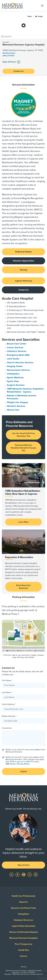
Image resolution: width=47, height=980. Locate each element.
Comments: (7, 728)
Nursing (23, 270)
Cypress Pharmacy (24, 281)
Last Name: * (7, 692)
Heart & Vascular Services (20, 362)
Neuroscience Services (18, 370)
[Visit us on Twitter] (30, 874)
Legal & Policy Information (23, 926)
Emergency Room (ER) (18, 355)
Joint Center (13, 359)
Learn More (24, 522)
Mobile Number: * (9, 716)
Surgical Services (16, 385)
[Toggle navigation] (42, 6)
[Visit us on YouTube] (24, 874)
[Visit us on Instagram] (36, 874)
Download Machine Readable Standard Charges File (23, 448)
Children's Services (17, 351)
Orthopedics (13, 374)
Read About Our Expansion (23, 587)
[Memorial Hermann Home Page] (12, 6)
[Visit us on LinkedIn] (12, 874)
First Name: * (7, 681)
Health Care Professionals (23, 896)
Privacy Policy (23, 764)
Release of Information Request (24, 932)
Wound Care (13, 410)
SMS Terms (11, 764)
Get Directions (9, 53)
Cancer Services (15, 347)
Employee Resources (23, 920)
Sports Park (13, 381)
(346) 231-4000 (9, 56)
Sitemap (24, 967)
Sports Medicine (15, 378)
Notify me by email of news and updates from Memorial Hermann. (25, 751)
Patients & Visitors (24, 252)
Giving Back (23, 914)
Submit (24, 772)
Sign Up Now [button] (24, 865)
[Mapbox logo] (6, 36)
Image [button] (39, 16)
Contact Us (19, 71)
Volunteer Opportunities (24, 261)
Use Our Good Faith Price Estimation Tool (23, 435)
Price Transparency (23, 944)
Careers (24, 956)
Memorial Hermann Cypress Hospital (23, 45)
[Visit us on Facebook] (18, 874)
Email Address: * (9, 704)
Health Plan (24, 950)
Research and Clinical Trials (23, 908)
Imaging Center (15, 366)
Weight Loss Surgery (17, 402)
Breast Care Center (17, 344)
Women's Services (16, 406)
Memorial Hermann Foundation (24, 938)
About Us (23, 902)
